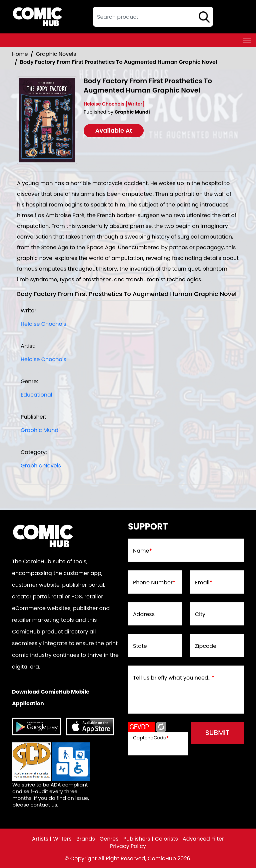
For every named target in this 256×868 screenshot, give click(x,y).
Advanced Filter (203, 839)
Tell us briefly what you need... (174, 678)
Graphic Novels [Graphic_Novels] (56, 54)
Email (204, 583)
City (200, 614)
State (140, 646)
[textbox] (153, 17)
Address (144, 614)
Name (142, 551)
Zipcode (206, 646)
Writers (62, 839)
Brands (86, 839)
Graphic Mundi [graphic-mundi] (40, 430)
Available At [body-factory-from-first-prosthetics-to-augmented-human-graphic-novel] (114, 130)
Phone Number (154, 583)
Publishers (137, 839)
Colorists (166, 839)
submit (217, 733)
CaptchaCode (151, 738)
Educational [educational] (36, 395)
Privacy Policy (128, 846)
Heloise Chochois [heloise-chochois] (43, 324)
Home (20, 54)
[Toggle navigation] (247, 40)
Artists (40, 839)
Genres (109, 839)
